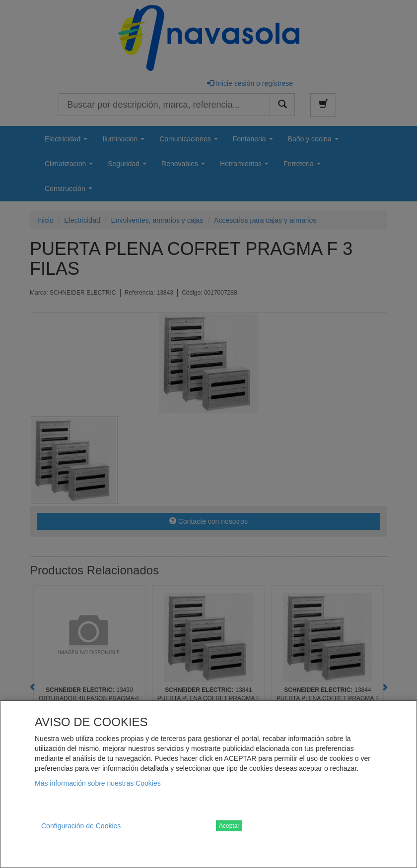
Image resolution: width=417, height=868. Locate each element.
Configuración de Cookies (81, 826)
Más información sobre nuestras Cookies (98, 783)
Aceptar (229, 826)
